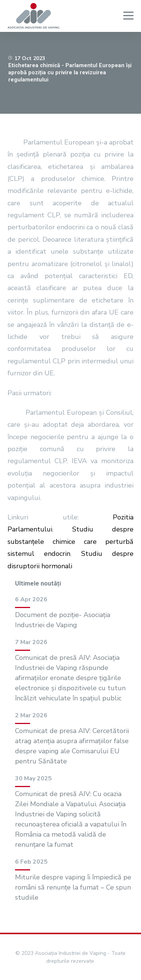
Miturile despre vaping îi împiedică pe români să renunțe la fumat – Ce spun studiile (73, 887)
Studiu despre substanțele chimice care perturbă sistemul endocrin (70, 541)
